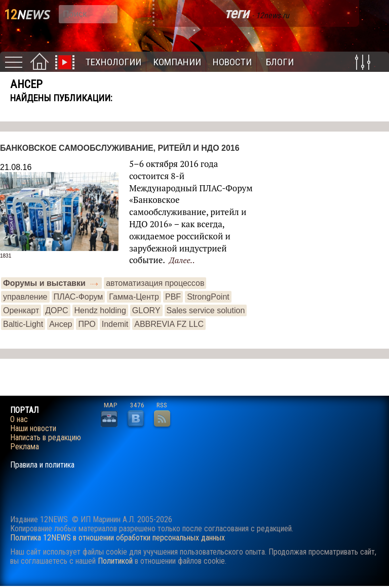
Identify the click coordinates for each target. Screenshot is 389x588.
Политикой (115, 561)
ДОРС (56, 310)
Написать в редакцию (46, 438)
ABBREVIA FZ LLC (169, 324)
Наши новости (33, 429)
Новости (232, 62)
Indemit (115, 324)
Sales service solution (206, 310)
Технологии (113, 62)
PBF (173, 297)
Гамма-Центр (134, 297)
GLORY (146, 310)
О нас (19, 419)
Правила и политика (42, 465)
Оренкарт (21, 310)
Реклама (25, 447)
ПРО (87, 324)
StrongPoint (208, 297)
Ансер (61, 324)
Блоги (280, 62)
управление (25, 297)
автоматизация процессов (155, 283)
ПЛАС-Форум (79, 297)
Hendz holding (100, 310)
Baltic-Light (23, 324)
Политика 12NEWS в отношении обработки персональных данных (118, 538)
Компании (177, 62)
